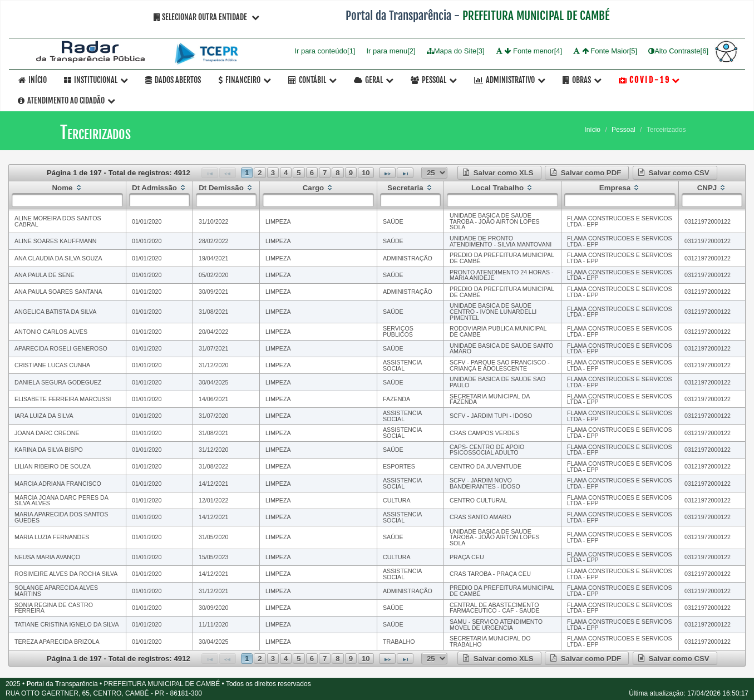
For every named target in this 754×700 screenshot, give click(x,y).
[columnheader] (68, 195)
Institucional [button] (96, 80)
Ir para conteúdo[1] (325, 51)
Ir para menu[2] (391, 51)
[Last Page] (405, 173)
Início (33, 80)
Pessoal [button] (434, 80)
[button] (499, 173)
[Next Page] (387, 173)
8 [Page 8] (337, 173)
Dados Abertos (173, 80)
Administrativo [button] (510, 80)
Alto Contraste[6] (678, 51)
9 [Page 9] (351, 173)
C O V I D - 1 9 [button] (649, 80)
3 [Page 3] (273, 173)
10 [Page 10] (366, 173)
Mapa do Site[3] (456, 51)
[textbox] (67, 200)
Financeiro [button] (245, 80)
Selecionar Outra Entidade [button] (206, 17)
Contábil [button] (312, 80)
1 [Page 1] (247, 173)
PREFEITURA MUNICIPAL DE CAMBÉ (536, 16)
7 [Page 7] (325, 173)
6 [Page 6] (312, 173)
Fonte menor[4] (529, 51)
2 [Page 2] (260, 173)
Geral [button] (374, 80)
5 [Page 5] (299, 173)
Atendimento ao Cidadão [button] (66, 100)
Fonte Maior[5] (605, 51)
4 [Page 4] (286, 173)
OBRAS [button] (582, 80)
